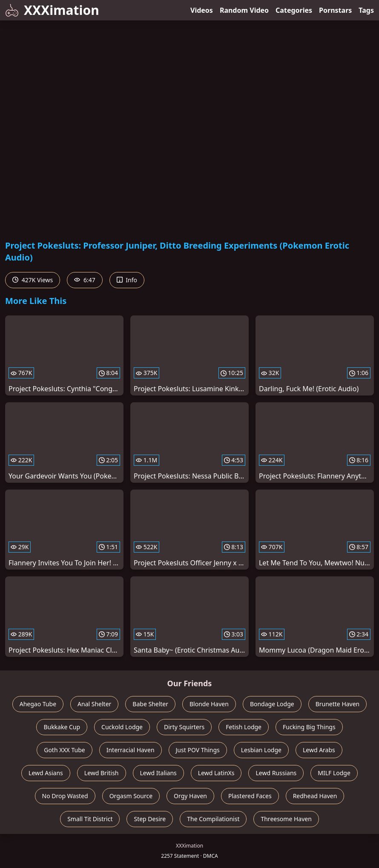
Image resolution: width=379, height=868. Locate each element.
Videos (202, 10)
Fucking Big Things (309, 727)
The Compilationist (213, 819)
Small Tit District (90, 819)
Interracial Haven (131, 750)
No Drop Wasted (65, 796)
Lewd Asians (46, 773)
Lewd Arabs (319, 750)
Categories (294, 10)
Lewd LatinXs (216, 773)
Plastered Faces (250, 796)
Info (127, 280)
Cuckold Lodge (122, 727)
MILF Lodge (334, 773)
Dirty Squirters (184, 727)
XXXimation (52, 10)
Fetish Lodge (244, 727)
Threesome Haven (286, 819)
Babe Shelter (150, 704)
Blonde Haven (209, 704)
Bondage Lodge (272, 704)
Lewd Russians (276, 773)
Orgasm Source (131, 796)
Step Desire (150, 819)
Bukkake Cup (62, 727)
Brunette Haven (338, 704)
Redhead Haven (315, 796)
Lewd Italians (158, 773)
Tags (366, 10)
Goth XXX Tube (65, 750)
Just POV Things (198, 750)
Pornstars (335, 10)
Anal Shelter (94, 704)
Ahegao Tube (38, 704)
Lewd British (102, 773)
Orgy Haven (190, 796)
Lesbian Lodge (261, 750)
